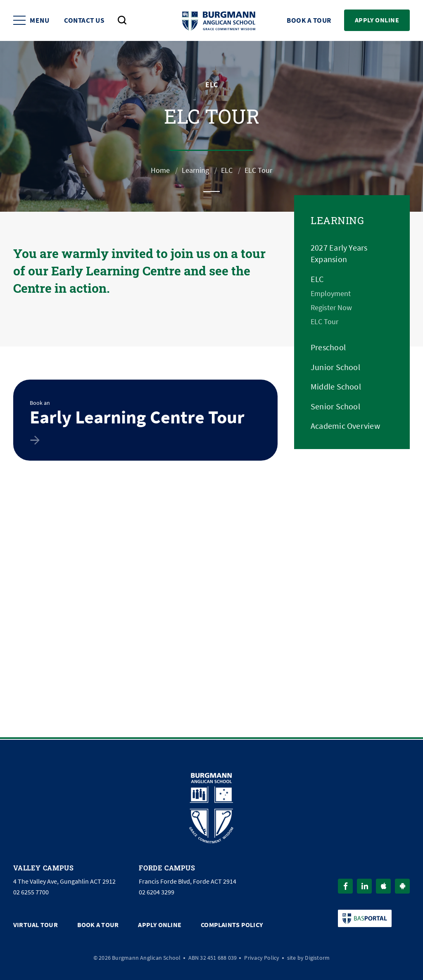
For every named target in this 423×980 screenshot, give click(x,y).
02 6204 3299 (157, 892)
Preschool (328, 348)
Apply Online (377, 20)
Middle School (336, 387)
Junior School (335, 367)
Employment (331, 294)
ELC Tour (324, 322)
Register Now (331, 308)
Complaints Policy (232, 925)
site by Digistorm (309, 958)
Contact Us (84, 20)
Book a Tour (309, 20)
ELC (227, 170)
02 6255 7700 (31, 892)
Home (160, 170)
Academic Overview (345, 426)
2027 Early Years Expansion (339, 254)
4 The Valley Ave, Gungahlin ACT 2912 (64, 882)
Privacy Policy (262, 958)
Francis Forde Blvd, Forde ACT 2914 (188, 882)
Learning (195, 170)
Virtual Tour (36, 925)
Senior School (335, 407)
